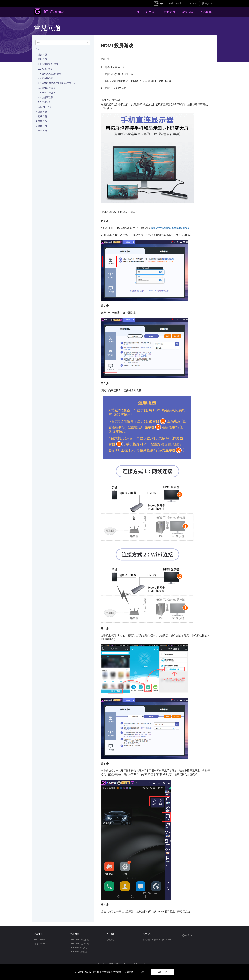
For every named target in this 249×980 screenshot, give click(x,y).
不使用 (143, 972)
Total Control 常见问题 (80, 940)
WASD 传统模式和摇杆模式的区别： (60, 83)
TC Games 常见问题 (79, 948)
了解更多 (129, 972)
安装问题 (42, 121)
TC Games (191, 3)
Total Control (174, 3)
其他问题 (42, 126)
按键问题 (42, 59)
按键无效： (47, 69)
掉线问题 (42, 116)
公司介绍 (110, 940)
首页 (136, 12)
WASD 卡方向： (50, 93)
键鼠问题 (42, 55)
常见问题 (188, 12)
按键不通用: (47, 97)
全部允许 (162, 972)
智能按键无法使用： (52, 64)
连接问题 (42, 112)
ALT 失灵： (48, 107)
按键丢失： (47, 102)
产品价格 (206, 12)
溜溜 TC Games (41, 944)
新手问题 (42, 131)
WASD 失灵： (49, 88)
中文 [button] (207, 4)
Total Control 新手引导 (80, 944)
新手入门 (152, 12)
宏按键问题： (48, 78)
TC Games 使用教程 (79, 952)
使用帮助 (170, 12)
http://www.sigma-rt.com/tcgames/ (170, 228)
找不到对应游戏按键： (53, 74)
